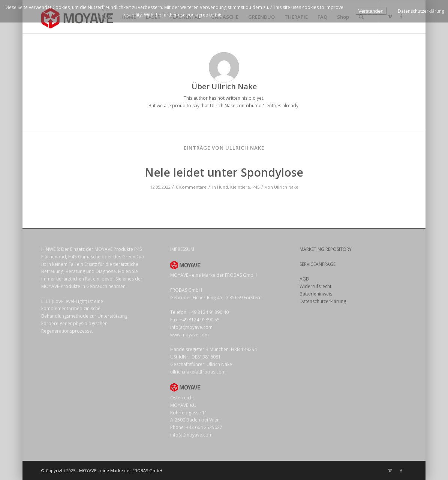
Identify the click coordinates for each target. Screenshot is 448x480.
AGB (304, 279)
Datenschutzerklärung (323, 301)
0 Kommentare (191, 187)
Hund (223, 187)
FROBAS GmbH (147, 470)
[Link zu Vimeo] (390, 471)
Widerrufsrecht (315, 286)
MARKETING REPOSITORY (326, 249)
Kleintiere (240, 187)
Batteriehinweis (316, 294)
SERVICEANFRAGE (318, 264)
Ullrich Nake (286, 187)
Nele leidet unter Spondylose (224, 172)
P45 (256, 187)
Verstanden (371, 11)
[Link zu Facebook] (401, 471)
